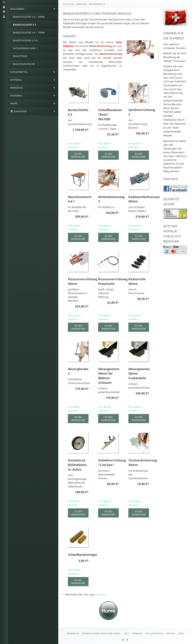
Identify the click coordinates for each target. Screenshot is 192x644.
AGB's (126, 633)
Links (181, 633)
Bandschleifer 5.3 (97, 4)
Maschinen (82, 4)
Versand (100, 595)
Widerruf (137, 633)
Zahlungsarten (154, 633)
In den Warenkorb (78, 155)
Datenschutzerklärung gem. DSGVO (101, 633)
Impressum (73, 633)
